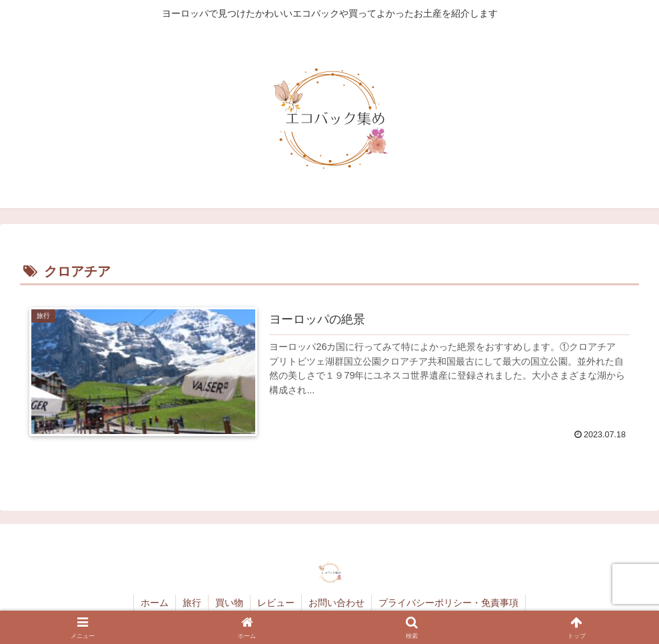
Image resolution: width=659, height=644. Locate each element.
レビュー (276, 603)
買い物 (229, 603)
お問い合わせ (336, 603)
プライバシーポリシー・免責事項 (448, 603)
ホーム (155, 603)
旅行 (192, 603)
